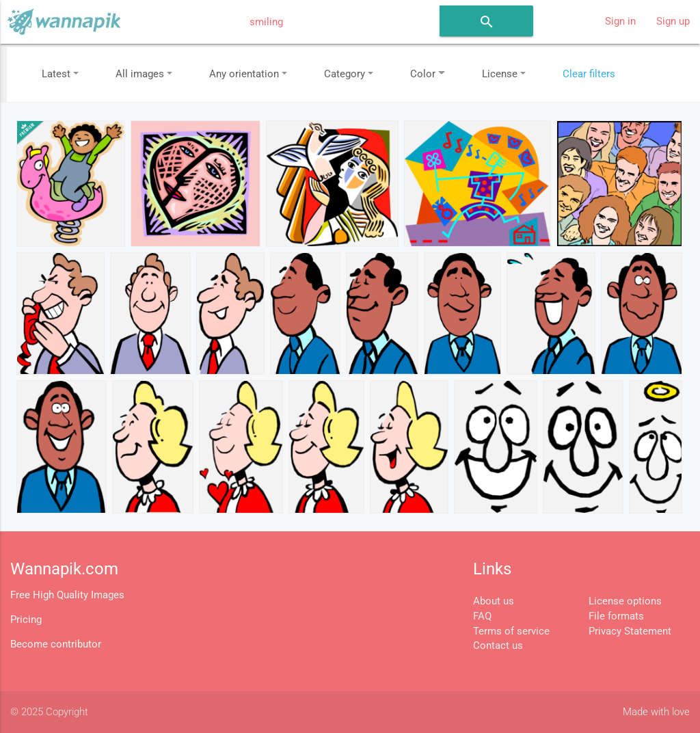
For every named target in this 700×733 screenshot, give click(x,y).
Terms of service (511, 631)
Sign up (673, 22)
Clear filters (589, 74)
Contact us (498, 646)
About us (494, 601)
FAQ (482, 616)
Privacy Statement (630, 631)
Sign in (620, 22)
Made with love (656, 712)
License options (625, 601)
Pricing (26, 620)
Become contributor (56, 644)
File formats (616, 616)
